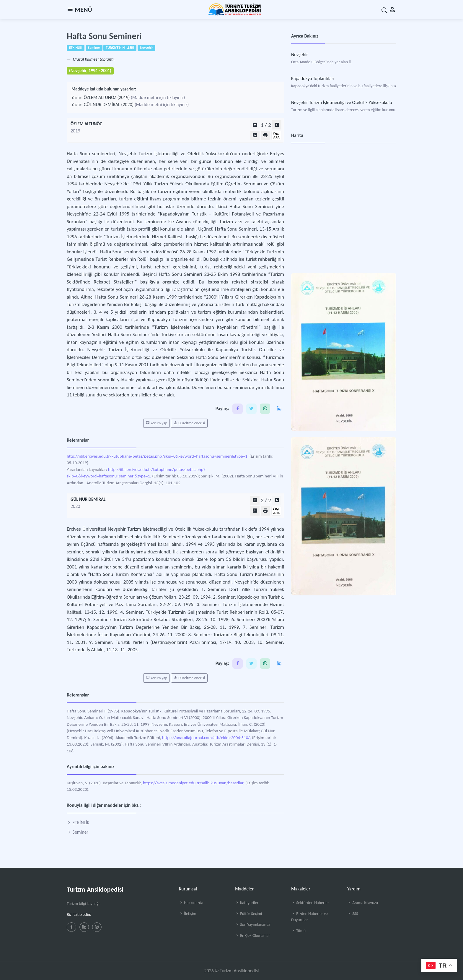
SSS (353, 914)
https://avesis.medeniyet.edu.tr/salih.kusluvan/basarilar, (194, 783)
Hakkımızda (191, 903)
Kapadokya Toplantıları (313, 78)
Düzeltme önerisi (189, 423)
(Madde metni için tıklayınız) (158, 97)
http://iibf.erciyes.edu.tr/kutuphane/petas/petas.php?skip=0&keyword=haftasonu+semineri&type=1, (158, 456)
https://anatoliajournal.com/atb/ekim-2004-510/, (207, 738)
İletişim (188, 914)
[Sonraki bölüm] (277, 125)
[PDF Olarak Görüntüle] (255, 135)
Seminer (78, 832)
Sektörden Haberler (310, 903)
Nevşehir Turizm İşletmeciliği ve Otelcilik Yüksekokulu (342, 102)
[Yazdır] (265, 135)
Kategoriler (247, 903)
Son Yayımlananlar (253, 925)
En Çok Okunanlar (252, 936)
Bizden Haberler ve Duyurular (309, 917)
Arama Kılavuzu (363, 903)
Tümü (298, 931)
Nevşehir (300, 55)
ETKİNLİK (78, 823)
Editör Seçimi (248, 914)
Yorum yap (156, 423)
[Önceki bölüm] (255, 125)
